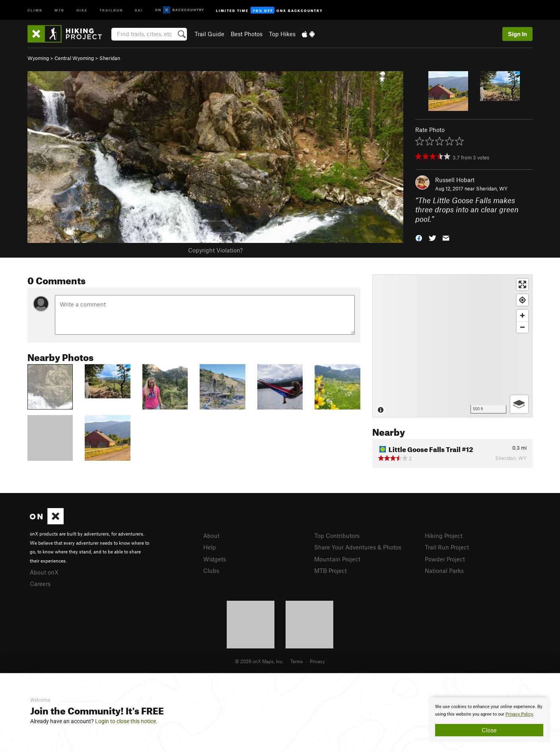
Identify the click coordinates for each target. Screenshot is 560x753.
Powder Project (445, 559)
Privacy (317, 661)
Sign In (517, 34)
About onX (44, 572)
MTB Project (331, 571)
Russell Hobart (455, 180)
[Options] (519, 404)
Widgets (215, 559)
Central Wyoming (74, 58)
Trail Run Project (447, 547)
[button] (419, 238)
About (211, 536)
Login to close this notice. (126, 721)
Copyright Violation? (215, 250)
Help (210, 547)
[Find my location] (522, 300)
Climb (35, 10)
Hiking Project (444, 536)
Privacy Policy (519, 714)
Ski (139, 10)
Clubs (211, 571)
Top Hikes (282, 34)
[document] (489, 720)
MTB (59, 10)
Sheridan (110, 58)
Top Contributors (337, 536)
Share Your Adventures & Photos (358, 547)
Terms (297, 661)
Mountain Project (337, 559)
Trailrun (111, 10)
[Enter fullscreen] (522, 284)
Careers (40, 584)
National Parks (444, 571)
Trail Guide (209, 34)
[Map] (452, 346)
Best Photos (247, 34)
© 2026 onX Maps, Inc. (259, 661)
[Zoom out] (522, 327)
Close (489, 730)
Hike (82, 10)
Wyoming (38, 58)
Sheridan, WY (492, 188)
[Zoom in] (522, 315)
